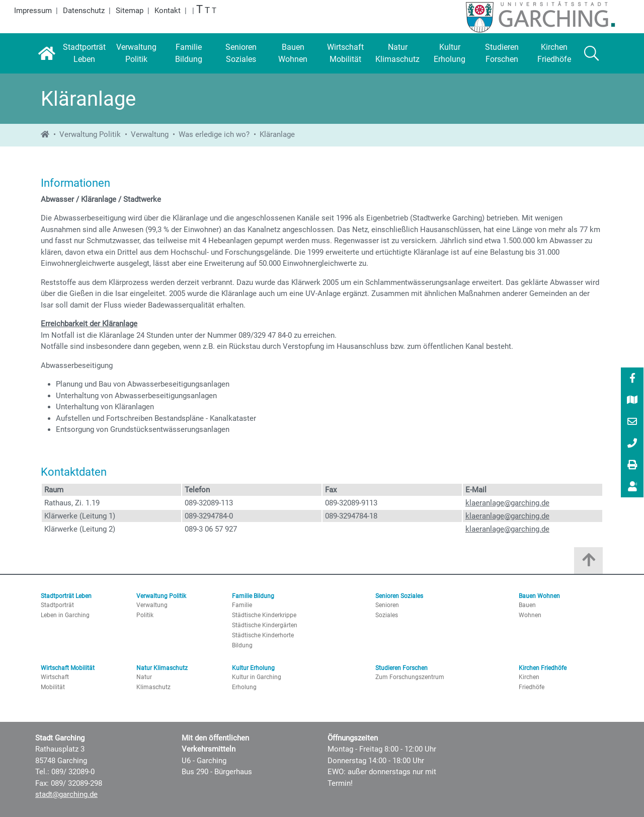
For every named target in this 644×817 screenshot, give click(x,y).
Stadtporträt (57, 605)
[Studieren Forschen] (502, 53)
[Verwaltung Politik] (136, 53)
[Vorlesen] (633, 487)
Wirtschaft (55, 677)
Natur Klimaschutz (162, 668)
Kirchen (529, 677)
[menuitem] (632, 378)
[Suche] (591, 53)
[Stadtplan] (633, 401)
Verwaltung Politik (90, 134)
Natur (144, 677)
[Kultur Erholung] (450, 53)
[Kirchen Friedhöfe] (554, 53)
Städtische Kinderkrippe (264, 615)
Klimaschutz (153, 687)
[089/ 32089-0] (633, 444)
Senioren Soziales (399, 596)
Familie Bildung (253, 596)
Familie (242, 605)
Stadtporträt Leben (66, 596)
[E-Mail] (633, 422)
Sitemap (130, 11)
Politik (145, 615)
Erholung (244, 687)
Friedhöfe (532, 687)
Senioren (387, 605)
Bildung (242, 645)
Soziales (387, 615)
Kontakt (168, 11)
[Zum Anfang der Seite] (588, 563)
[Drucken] (633, 466)
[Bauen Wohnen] (293, 53)
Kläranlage (277, 134)
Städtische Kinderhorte (263, 635)
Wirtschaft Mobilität (68, 668)
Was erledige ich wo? (214, 134)
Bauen (527, 605)
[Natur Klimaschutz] (397, 53)
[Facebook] (633, 379)
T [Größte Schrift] (199, 9)
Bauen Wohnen (539, 596)
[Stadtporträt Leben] (84, 53)
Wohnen (530, 615)
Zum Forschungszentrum (410, 677)
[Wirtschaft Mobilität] (345, 53)
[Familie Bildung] (189, 53)
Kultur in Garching (257, 677)
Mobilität (53, 687)
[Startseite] (47, 53)
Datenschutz (84, 11)
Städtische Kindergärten (265, 625)
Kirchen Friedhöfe (543, 668)
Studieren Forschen (401, 668)
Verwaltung (150, 134)
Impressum (33, 11)
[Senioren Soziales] (241, 53)
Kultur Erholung (253, 668)
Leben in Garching (65, 615)
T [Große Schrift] (207, 10)
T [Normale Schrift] (214, 11)
